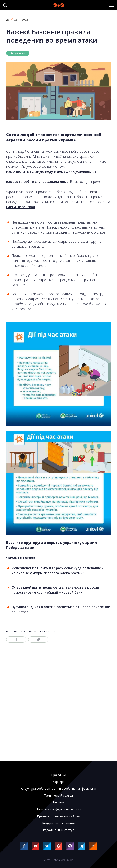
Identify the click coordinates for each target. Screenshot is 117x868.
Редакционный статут (58, 830)
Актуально (18, 53)
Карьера (58, 782)
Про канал (59, 775)
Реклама (59, 802)
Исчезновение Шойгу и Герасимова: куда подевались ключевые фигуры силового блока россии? (57, 571)
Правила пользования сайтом (58, 816)
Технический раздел (58, 796)
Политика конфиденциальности (58, 809)
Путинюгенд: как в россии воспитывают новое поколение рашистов (61, 609)
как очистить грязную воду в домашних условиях (49, 171)
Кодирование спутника (59, 823)
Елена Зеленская (21, 207)
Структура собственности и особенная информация (59, 789)
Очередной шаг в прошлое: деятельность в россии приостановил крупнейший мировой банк (55, 590)
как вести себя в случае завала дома (37, 182)
